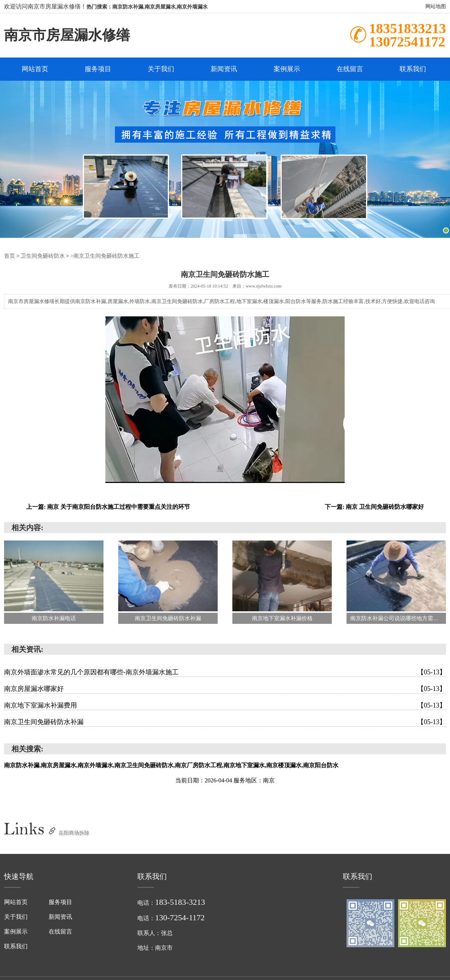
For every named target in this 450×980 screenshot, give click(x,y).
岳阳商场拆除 (74, 833)
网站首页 (35, 69)
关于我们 (161, 69)
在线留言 (350, 69)
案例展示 (287, 69)
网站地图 (436, 6)
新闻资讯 (224, 69)
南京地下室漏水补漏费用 (225, 706)
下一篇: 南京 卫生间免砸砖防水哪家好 (374, 507)
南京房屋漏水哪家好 (225, 689)
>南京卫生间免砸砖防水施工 (99, 256)
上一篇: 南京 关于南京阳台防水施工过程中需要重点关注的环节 (108, 507)
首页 (9, 256)
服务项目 (98, 69)
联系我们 (413, 69)
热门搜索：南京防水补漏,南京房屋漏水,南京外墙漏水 (147, 7)
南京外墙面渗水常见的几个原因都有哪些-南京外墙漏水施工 (225, 673)
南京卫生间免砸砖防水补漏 (225, 722)
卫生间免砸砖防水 (41, 256)
